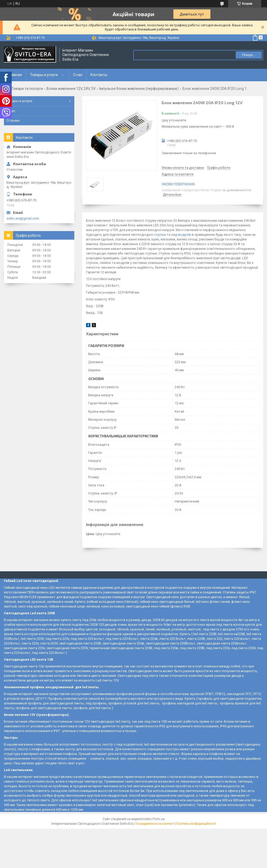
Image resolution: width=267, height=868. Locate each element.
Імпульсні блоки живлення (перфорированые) (139, 89)
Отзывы (13, 120)
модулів (184, 235)
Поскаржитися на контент (154, 824)
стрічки (160, 235)
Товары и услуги (44, 75)
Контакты (99, 75)
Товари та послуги (27, 89)
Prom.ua (159, 819)
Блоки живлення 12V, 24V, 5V (71, 89)
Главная (15, 75)
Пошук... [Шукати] (249, 55)
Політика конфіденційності (196, 824)
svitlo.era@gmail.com (23, 218)
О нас (78, 75)
